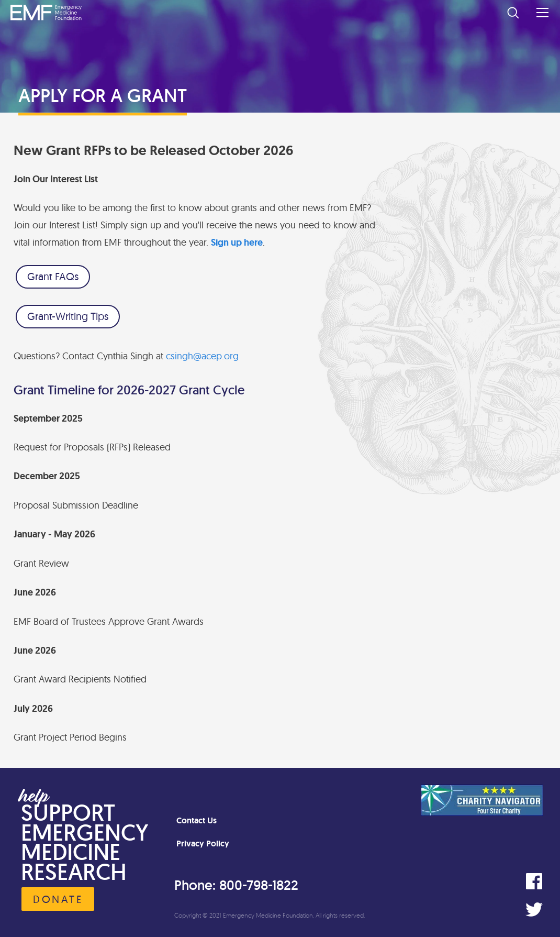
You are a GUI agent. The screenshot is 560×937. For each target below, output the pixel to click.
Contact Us (197, 820)
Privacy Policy (203, 844)
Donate (58, 899)
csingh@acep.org (202, 356)
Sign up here (237, 242)
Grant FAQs (53, 276)
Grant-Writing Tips (68, 316)
